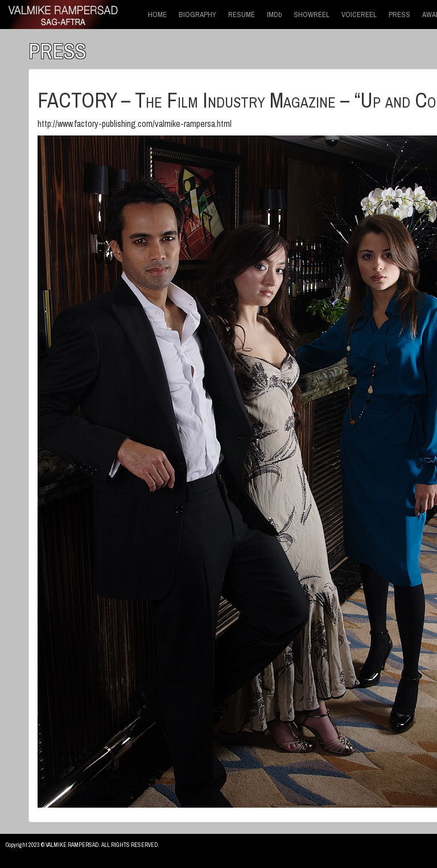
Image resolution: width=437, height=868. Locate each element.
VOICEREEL (359, 15)
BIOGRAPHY (197, 15)
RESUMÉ (242, 15)
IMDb (274, 15)
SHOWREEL (312, 15)
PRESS (399, 15)
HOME (157, 15)
